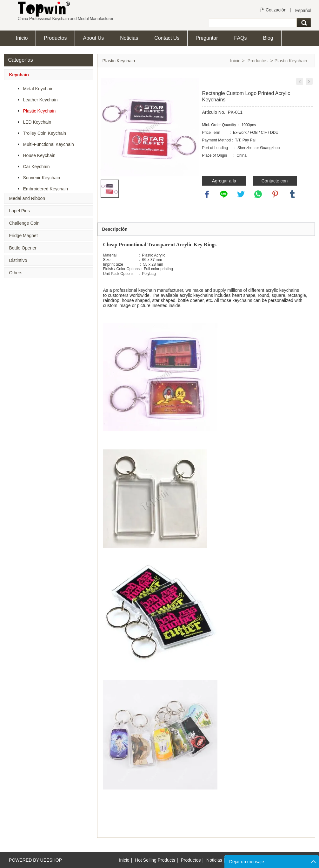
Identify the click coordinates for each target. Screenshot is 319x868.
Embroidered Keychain (46, 189)
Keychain (19, 75)
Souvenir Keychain (42, 178)
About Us (93, 38)
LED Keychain (37, 122)
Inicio (22, 38)
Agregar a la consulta (224, 182)
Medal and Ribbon (27, 198)
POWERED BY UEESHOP (35, 860)
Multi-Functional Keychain (49, 144)
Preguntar (207, 38)
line (224, 194)
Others (16, 273)
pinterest (275, 194)
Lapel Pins (20, 211)
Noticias (129, 38)
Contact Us (167, 38)
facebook (207, 194)
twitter (241, 194)
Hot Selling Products (155, 860)
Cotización (276, 10)
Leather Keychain (40, 100)
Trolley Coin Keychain (45, 133)
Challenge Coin (24, 223)
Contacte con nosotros (275, 182)
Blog (268, 38)
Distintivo (18, 260)
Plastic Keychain (40, 111)
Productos (55, 38)
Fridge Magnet (23, 236)
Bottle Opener (23, 248)
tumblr (292, 194)
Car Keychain (37, 167)
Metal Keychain (38, 89)
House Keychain (39, 155)
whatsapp (258, 194)
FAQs (241, 38)
